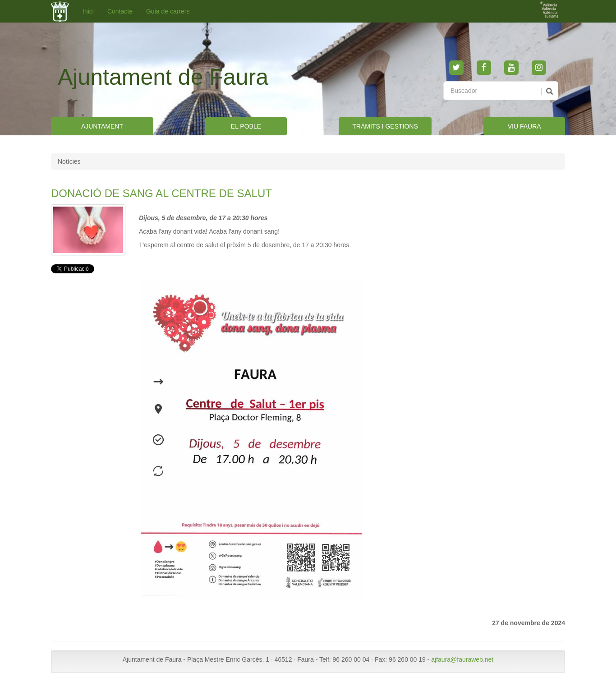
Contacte (120, 11)
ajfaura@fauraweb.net (462, 659)
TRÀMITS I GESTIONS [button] (385, 126)
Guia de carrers (168, 11)
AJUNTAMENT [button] (102, 126)
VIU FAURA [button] (524, 126)
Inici (88, 11)
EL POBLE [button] (246, 126)
